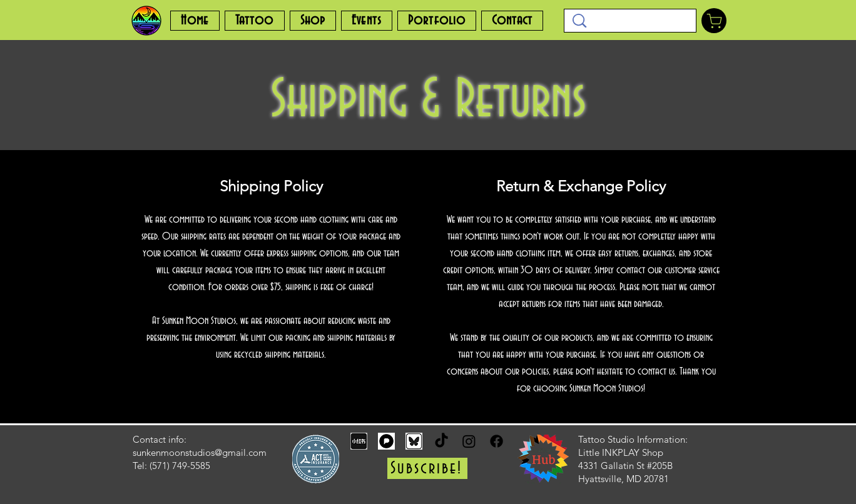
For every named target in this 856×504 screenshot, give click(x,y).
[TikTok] (441, 441)
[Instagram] (469, 441)
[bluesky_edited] (414, 441)
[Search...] (630, 21)
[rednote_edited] (359, 441)
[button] (427, 468)
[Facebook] (497, 441)
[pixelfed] (386, 441)
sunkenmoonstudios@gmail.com (200, 452)
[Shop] (714, 21)
